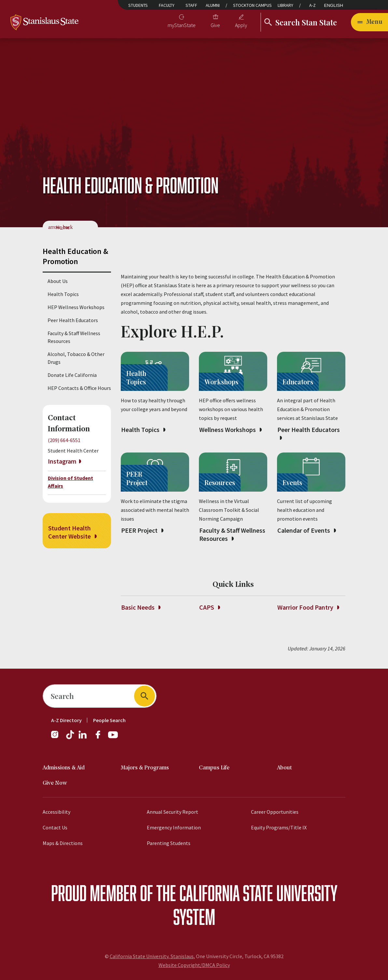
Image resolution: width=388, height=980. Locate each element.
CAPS (209, 607)
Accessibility (56, 812)
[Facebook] (101, 738)
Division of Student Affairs (70, 482)
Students (138, 5)
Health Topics (63, 294)
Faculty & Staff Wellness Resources (74, 337)
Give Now (55, 783)
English (334, 5)
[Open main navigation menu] (369, 22)
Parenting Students (169, 843)
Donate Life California (72, 375)
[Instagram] (57, 738)
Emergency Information (174, 827)
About (284, 768)
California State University (258, 893)
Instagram (62, 461)
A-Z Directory (66, 720)
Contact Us (55, 827)
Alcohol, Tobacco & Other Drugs (76, 358)
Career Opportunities (275, 812)
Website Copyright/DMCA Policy (194, 965)
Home (63, 227)
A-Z (312, 5)
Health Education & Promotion (75, 256)
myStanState (182, 25)
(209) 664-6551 (64, 440)
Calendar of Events (306, 530)
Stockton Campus (252, 5)
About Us (58, 281)
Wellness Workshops (230, 430)
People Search (109, 720)
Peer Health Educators (73, 320)
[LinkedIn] (83, 738)
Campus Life (214, 768)
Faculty (167, 5)
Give (215, 25)
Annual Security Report (173, 812)
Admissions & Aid (64, 768)
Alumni (213, 5)
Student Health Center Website (72, 532)
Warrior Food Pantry (308, 607)
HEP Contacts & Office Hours (79, 388)
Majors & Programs (145, 768)
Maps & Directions (63, 843)
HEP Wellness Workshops (76, 307)
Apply (241, 25)
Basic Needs (141, 607)
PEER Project (142, 530)
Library (285, 5)
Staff (191, 5)
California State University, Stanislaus (152, 956)
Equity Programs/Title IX (279, 827)
